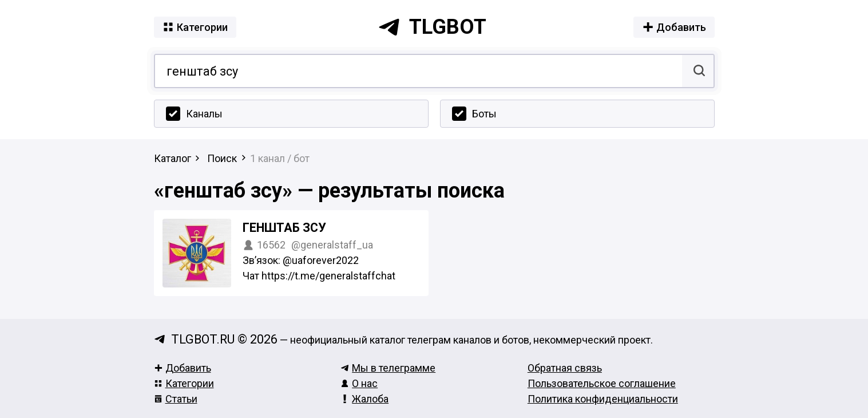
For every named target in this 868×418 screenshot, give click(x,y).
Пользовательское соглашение (602, 383)
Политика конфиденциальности (603, 399)
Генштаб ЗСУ (284, 228)
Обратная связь (565, 368)
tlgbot (432, 27)
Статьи (176, 399)
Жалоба (364, 399)
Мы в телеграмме (388, 368)
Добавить (183, 368)
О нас (359, 383)
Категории (184, 383)
